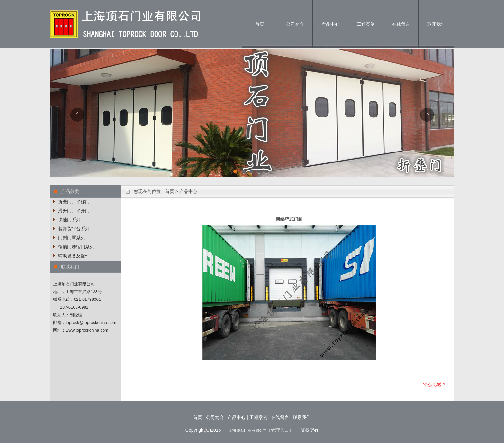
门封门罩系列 (72, 238)
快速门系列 (69, 220)
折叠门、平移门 (74, 202)
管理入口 (280, 430)
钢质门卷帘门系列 (76, 247)
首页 (260, 24)
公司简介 (295, 24)
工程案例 (366, 24)
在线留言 (401, 24)
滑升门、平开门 (74, 211)
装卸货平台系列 (74, 229)
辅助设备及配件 (74, 256)
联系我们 (437, 24)
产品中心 (330, 24)
